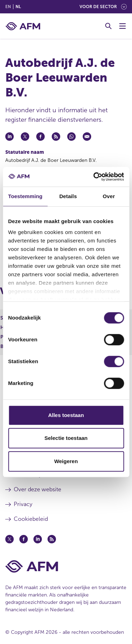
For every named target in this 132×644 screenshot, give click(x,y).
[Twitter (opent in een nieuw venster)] (10, 539)
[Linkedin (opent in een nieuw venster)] (38, 539)
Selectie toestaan (66, 438)
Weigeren (66, 461)
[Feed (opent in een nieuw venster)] (52, 539)
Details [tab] (68, 196)
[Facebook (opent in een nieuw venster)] (24, 539)
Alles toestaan (66, 415)
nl (18, 7)
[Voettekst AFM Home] (66, 566)
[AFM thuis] (23, 26)
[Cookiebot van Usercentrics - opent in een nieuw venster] (94, 177)
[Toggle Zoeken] (108, 26)
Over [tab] (109, 196)
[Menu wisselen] (122, 26)
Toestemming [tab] (25, 196)
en (8, 7)
